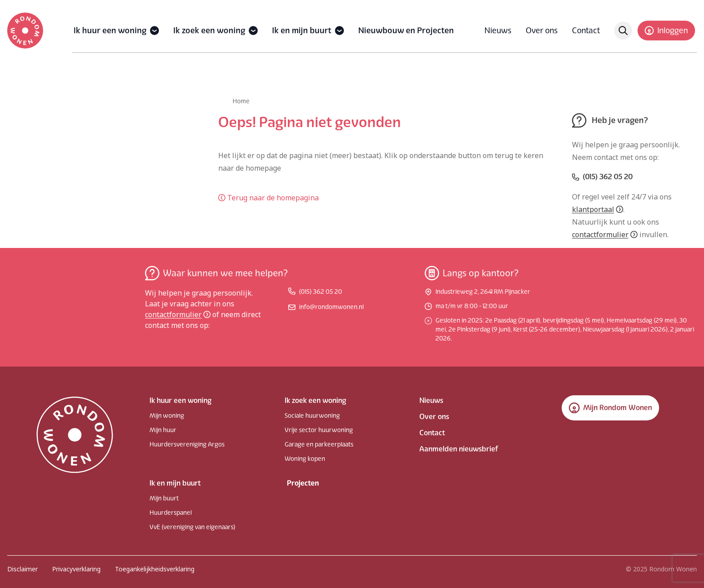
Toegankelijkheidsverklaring (155, 569)
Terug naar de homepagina (268, 198)
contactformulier (605, 234)
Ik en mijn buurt (302, 31)
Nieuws (498, 31)
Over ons (542, 31)
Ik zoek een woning (209, 31)
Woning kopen (305, 459)
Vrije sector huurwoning (319, 430)
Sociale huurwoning (312, 416)
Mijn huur (163, 430)
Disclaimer (22, 569)
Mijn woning (167, 416)
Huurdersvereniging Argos (187, 444)
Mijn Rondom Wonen (610, 408)
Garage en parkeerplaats (319, 444)
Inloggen (666, 31)
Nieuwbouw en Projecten (406, 31)
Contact (586, 31)
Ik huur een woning (110, 31)
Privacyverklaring (76, 569)
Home (241, 101)
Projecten (303, 483)
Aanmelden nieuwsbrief (459, 449)
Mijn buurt (164, 498)
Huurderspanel (171, 513)
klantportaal (598, 209)
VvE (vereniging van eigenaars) (192, 527)
